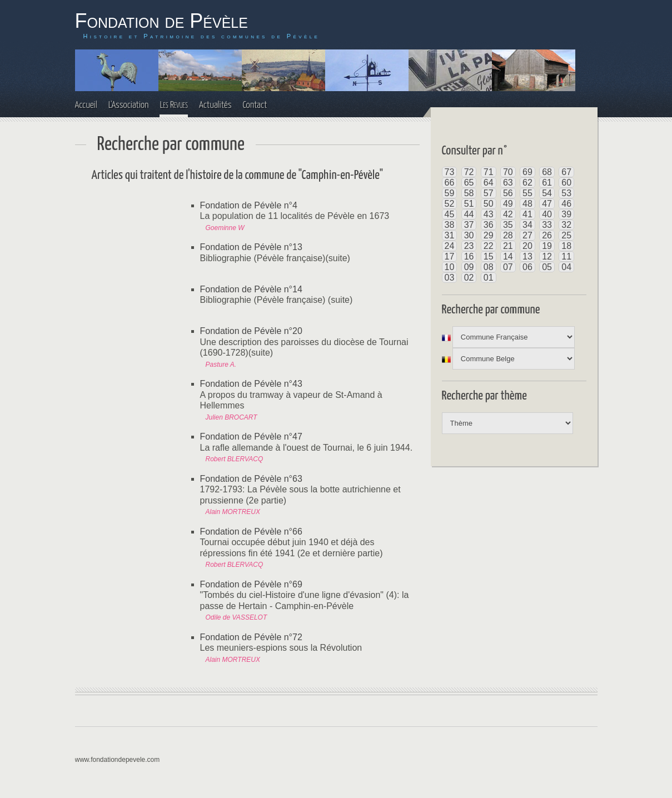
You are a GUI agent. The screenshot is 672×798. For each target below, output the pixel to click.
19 (547, 246)
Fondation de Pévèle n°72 (251, 637)
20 (527, 246)
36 (489, 225)
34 (527, 225)
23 (469, 246)
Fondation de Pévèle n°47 (251, 437)
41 (527, 214)
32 (566, 225)
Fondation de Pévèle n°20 (251, 331)
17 (450, 256)
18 (566, 246)
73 (450, 172)
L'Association (129, 105)
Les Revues (174, 105)
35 (508, 225)
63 (508, 183)
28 (508, 235)
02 (469, 278)
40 (547, 214)
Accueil (86, 105)
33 (547, 225)
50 (489, 204)
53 (566, 193)
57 (489, 193)
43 (489, 214)
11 (566, 256)
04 (566, 267)
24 (450, 246)
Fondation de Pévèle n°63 (251, 479)
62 (527, 183)
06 (527, 267)
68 (547, 172)
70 (508, 172)
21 (508, 246)
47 (547, 204)
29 (489, 235)
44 (469, 214)
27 (527, 235)
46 (566, 204)
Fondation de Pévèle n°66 (251, 532)
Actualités (215, 105)
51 (469, 204)
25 (566, 235)
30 (469, 235)
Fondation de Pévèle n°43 (251, 384)
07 (508, 267)
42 (508, 214)
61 (547, 183)
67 (566, 172)
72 (469, 172)
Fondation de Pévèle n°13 (251, 247)
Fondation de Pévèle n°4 (249, 205)
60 (566, 183)
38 (450, 225)
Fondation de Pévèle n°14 (251, 289)
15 (489, 256)
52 (450, 204)
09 (469, 267)
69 (527, 172)
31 (450, 235)
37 (469, 225)
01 (489, 278)
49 (508, 204)
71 (489, 172)
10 (450, 267)
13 (527, 256)
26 (547, 235)
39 (566, 214)
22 (489, 246)
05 (547, 267)
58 (469, 193)
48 (527, 204)
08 (489, 267)
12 (547, 256)
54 (547, 193)
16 (469, 256)
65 (469, 183)
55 (527, 193)
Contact (255, 105)
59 (450, 193)
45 (450, 214)
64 (489, 183)
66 (450, 183)
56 (508, 193)
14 (508, 256)
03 (450, 278)
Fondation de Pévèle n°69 (251, 584)
